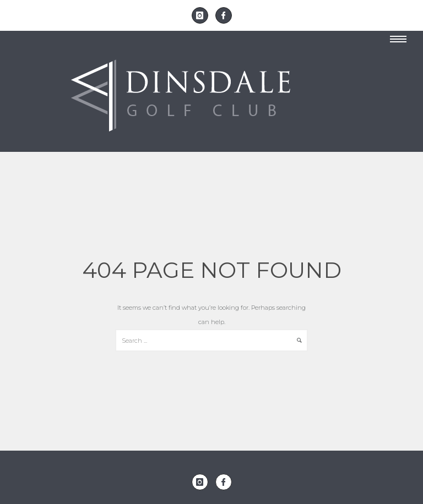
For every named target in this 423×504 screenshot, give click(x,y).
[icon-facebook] (224, 15)
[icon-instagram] (203, 15)
